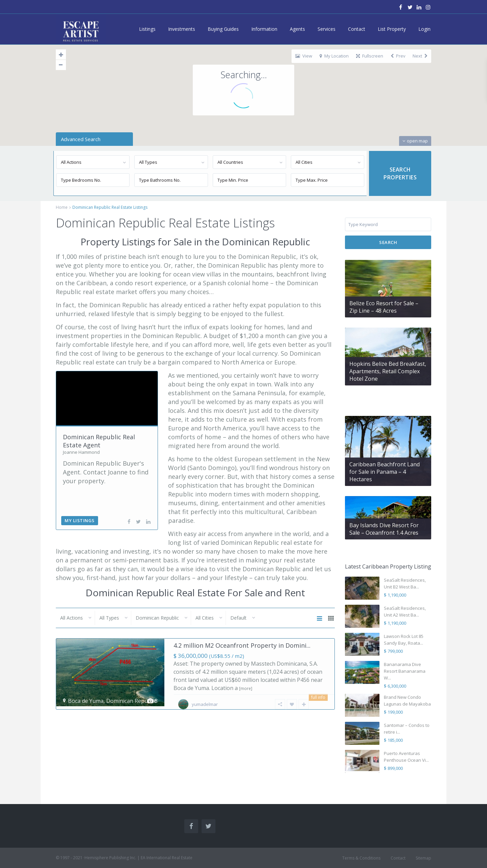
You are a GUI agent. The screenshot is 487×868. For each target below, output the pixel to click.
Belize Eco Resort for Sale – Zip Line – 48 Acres (384, 307)
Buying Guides (223, 29)
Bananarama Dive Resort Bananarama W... (405, 671)
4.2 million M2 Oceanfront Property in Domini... (242, 645)
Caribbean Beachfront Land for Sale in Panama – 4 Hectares (385, 472)
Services (327, 29)
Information (264, 29)
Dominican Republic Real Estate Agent (99, 441)
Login (424, 29)
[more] (246, 688)
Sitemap (423, 858)
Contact (357, 29)
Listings (147, 29)
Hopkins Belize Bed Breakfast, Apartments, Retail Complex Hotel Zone (388, 371)
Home (62, 207)
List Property (392, 29)
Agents (297, 29)
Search (388, 242)
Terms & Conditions (361, 858)
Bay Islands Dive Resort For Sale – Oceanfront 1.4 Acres (384, 529)
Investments (182, 29)
